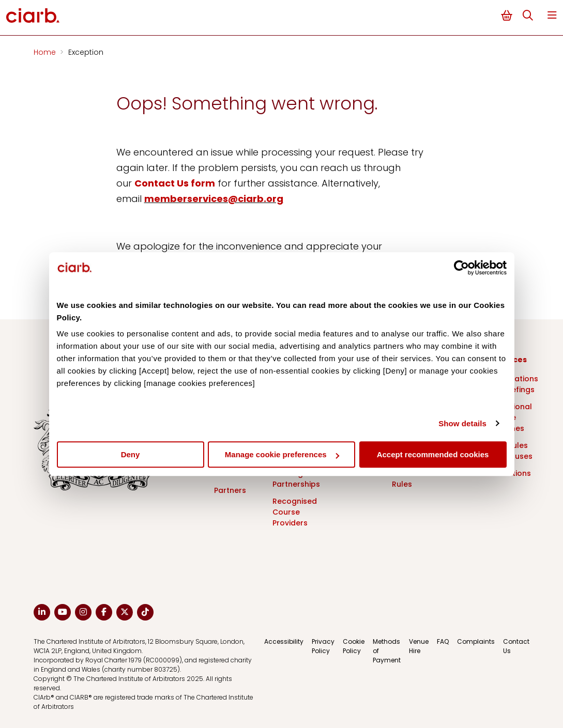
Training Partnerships (296, 479)
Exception (86, 52)
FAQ (443, 641)
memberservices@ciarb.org (214, 199)
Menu (552, 15)
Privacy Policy (323, 646)
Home (46, 52)
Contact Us (516, 646)
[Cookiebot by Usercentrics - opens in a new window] (461, 268)
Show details (462, 423)
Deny (131, 454)
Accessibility (284, 641)
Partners (230, 490)
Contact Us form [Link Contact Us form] (175, 183)
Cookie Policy (354, 646)
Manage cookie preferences (282, 454)
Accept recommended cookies (433, 454)
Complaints (476, 641)
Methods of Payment (387, 651)
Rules (402, 484)
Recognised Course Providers (295, 512)
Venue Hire (419, 646)
